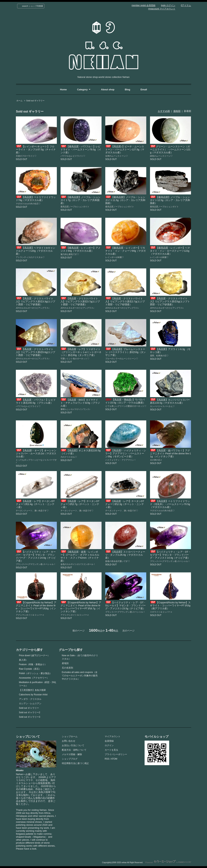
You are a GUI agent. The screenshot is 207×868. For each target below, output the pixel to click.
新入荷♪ (23, 660)
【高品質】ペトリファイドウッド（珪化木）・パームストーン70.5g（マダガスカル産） (170, 504)
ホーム (19, 101)
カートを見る (111, 750)
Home (63, 90)
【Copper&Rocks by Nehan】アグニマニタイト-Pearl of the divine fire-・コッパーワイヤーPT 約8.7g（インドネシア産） (81, 607)
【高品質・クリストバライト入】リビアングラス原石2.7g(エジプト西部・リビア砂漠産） (125, 301)
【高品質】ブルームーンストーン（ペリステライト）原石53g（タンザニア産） (125, 352)
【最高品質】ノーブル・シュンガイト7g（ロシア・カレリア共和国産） (80, 200)
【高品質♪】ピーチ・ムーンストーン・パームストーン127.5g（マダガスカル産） (125, 149)
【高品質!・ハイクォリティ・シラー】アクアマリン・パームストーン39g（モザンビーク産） (126, 453)
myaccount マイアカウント (162, 9)
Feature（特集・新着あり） (33, 664)
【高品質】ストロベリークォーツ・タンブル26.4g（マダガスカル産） (125, 555)
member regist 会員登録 (143, 5)
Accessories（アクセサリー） (34, 678)
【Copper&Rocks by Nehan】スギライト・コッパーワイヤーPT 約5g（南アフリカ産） (170, 605)
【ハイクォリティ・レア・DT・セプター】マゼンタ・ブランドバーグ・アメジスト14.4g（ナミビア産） (170, 555)
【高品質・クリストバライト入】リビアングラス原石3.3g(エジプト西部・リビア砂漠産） (36, 301)
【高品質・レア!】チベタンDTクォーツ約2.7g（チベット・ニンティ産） (80, 504)
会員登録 (109, 741)
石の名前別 (67, 668)
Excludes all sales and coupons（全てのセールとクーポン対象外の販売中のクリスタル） (80, 676)
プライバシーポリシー (116, 754)
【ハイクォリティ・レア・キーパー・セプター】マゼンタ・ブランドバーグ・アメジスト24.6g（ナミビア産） (36, 556)
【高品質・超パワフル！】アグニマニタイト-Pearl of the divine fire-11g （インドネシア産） (170, 453)
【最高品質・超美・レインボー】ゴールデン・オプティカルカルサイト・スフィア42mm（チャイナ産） (80, 556)
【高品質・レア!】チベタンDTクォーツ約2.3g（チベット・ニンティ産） (125, 504)
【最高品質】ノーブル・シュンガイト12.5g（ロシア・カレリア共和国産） (170, 200)
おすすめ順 (164, 111)
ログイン (109, 745)
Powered (168, 863)
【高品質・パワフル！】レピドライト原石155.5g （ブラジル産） (36, 401)
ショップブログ (70, 759)
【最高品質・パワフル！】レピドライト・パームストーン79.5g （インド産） (81, 149)
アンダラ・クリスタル (30, 699)
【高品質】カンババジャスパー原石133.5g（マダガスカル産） (170, 401)
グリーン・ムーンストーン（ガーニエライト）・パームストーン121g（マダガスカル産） (170, 149)
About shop (108, 90)
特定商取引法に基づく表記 (75, 763)
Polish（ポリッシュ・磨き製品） (35, 673)
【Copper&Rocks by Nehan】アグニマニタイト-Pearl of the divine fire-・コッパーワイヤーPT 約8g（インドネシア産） (36, 607)
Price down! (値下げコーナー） (34, 655)
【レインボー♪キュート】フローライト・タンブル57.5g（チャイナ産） (36, 149)
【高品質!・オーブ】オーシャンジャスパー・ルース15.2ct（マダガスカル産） (36, 453)
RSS (107, 759)
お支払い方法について (73, 745)
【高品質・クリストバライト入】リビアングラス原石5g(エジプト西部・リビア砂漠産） (170, 301)
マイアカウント (113, 736)
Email (144, 90)
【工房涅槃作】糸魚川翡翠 (32, 690)
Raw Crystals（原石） (30, 669)
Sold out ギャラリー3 (30, 717)
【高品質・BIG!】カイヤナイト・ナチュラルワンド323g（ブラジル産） (80, 403)
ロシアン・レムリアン (30, 704)
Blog (128, 90)
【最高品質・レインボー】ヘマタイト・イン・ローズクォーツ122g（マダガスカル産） (170, 251)
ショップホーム (70, 736)
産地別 (65, 663)
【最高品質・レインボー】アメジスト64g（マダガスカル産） (80, 249)
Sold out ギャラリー (35, 101)
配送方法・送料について (74, 750)
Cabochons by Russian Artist (33, 695)
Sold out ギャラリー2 (30, 712)
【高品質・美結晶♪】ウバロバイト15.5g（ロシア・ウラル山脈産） (125, 401)
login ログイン (168, 5)
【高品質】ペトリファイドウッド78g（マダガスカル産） (36, 199)
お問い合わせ (69, 741)
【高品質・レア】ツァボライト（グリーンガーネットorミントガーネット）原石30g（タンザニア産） (81, 352)
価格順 (177, 111)
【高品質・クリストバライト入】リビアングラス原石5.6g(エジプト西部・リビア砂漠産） (36, 352)
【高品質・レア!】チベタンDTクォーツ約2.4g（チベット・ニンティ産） (35, 504)
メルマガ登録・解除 (72, 754)
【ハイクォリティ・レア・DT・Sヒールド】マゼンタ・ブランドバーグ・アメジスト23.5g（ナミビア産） (126, 605)
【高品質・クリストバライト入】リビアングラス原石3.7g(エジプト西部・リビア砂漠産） (80, 301)
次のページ (128, 631)
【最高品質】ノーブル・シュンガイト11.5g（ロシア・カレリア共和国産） (125, 200)
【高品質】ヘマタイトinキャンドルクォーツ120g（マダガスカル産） (35, 251)
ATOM (114, 759)
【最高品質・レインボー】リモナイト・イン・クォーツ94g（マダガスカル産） (125, 251)
